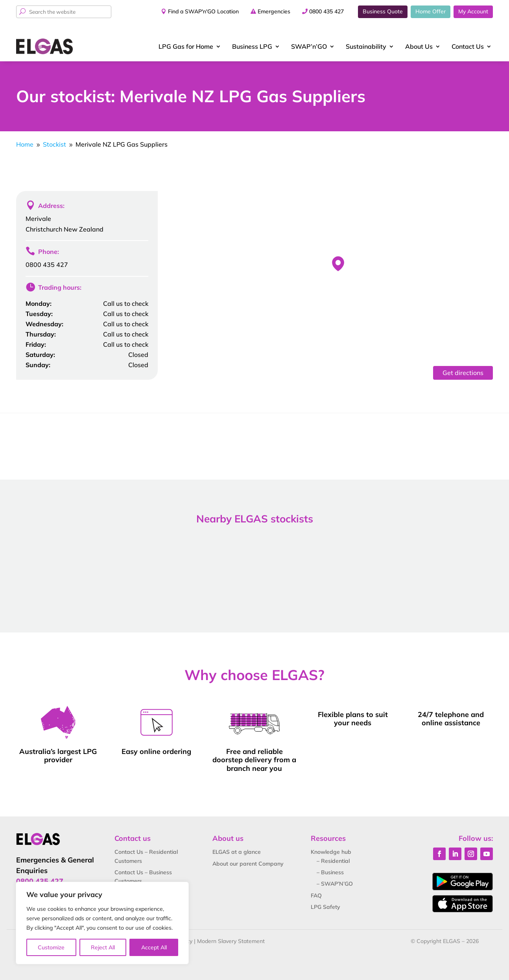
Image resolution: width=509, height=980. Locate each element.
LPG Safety (326, 907)
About (419, 46)
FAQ (316, 895)
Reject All (103, 947)
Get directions (463, 373)
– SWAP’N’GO (335, 884)
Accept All (154, 947)
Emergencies (274, 11)
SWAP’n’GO (309, 46)
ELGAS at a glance (237, 852)
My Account (473, 11)
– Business (330, 872)
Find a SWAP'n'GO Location (203, 11)
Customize (51, 947)
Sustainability (366, 46)
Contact (468, 46)
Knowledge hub (331, 852)
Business (252, 46)
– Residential (333, 861)
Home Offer (431, 11)
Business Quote (383, 11)
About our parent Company (248, 864)
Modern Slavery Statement (231, 941)
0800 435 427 (326, 11)
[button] (338, 264)
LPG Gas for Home (186, 46)
